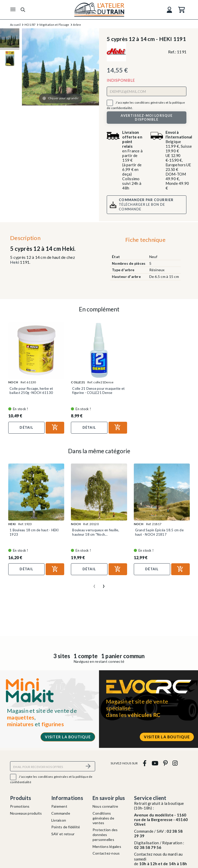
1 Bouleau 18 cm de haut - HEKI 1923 (34, 532)
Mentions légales (107, 846)
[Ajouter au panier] (55, 428)
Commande (61, 813)
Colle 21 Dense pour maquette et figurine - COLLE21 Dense (98, 391)
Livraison (59, 820)
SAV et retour (63, 834)
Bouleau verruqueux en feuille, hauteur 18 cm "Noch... (96, 532)
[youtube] (155, 763)
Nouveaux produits (26, 813)
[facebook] (145, 763)
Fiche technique (145, 240)
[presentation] (94, 584)
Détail (26, 427)
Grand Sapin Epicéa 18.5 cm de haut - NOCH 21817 (159, 532)
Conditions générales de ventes (103, 818)
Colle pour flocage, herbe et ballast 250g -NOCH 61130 (31, 391)
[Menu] (13, 10)
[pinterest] (165, 763)
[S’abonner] (88, 766)
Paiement (59, 806)
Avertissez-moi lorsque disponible (147, 117)
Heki (15, 262)
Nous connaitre (105, 806)
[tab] (145, 241)
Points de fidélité (66, 827)
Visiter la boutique (68, 737)
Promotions (20, 806)
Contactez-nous (106, 853)
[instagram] (175, 763)
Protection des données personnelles (105, 835)
